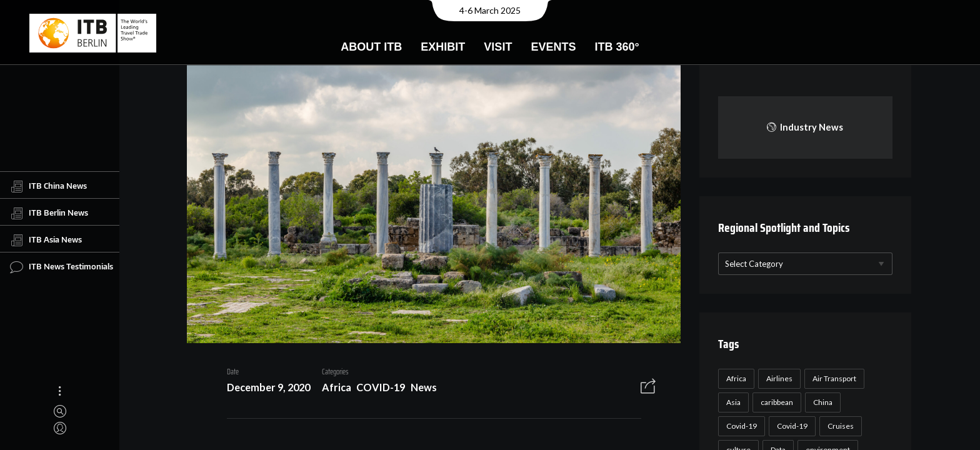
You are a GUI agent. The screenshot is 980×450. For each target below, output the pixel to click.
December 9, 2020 (263, 388)
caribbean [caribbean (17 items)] (775, 402)
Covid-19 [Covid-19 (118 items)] (740, 426)
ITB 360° (617, 47)
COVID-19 (376, 388)
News (419, 388)
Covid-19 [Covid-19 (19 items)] (790, 426)
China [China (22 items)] (821, 402)
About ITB (371, 47)
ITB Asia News (46, 240)
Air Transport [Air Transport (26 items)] (832, 378)
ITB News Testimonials (62, 267)
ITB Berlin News (49, 213)
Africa (332, 388)
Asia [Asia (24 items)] (732, 402)
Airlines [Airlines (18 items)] (777, 378)
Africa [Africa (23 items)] (734, 378)
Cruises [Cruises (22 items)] (839, 426)
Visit (498, 47)
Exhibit (443, 47)
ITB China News (48, 186)
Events (553, 47)
